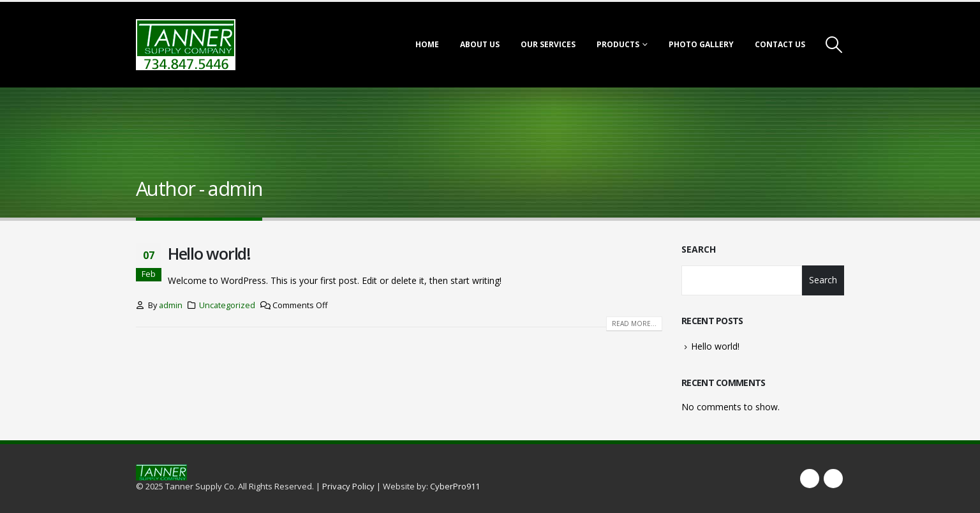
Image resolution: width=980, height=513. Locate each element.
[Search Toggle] (834, 45)
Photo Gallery (701, 44)
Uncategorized (227, 305)
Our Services (548, 44)
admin (171, 305)
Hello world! (209, 253)
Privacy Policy (348, 486)
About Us (480, 44)
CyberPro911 (455, 486)
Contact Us (780, 44)
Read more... (634, 323)
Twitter (833, 479)
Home (427, 44)
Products (618, 44)
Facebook (810, 479)
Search (699, 249)
